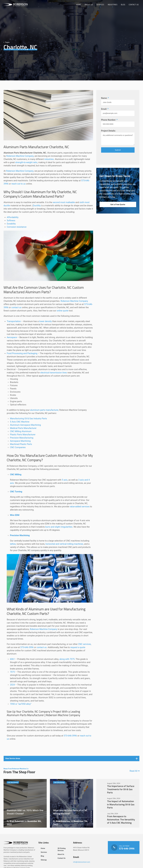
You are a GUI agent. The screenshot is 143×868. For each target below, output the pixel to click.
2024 (12, 685)
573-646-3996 (27, 647)
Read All (135, 771)
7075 (12, 672)
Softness (11, 220)
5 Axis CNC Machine (20, 422)
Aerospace (12, 337)
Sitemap (44, 860)
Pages (7, 42)
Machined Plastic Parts (21, 444)
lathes (13, 544)
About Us (88, 5)
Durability (11, 224)
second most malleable (64, 202)
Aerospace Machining (20, 441)
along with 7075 (67, 659)
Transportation (14, 321)
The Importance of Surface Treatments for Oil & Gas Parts (118, 788)
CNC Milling (16, 474)
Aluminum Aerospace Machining (25, 425)
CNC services (84, 644)
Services (100, 5)
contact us (16, 307)
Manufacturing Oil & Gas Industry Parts (28, 419)
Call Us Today (124, 847)
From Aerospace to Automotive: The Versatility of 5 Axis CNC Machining (118, 818)
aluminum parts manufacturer (44, 410)
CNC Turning (16, 492)
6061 (12, 659)
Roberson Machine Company (20, 156)
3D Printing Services (62, 849)
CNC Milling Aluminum (21, 431)
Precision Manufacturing (22, 438)
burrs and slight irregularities (59, 527)
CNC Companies (18, 447)
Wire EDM (15, 515)
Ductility (37, 206)
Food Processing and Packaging (22, 353)
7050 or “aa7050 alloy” (21, 704)
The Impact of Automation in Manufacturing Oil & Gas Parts (118, 803)
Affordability (13, 217)
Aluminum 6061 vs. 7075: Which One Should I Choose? (25, 803)
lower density (45, 321)
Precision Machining (20, 535)
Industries (112, 5)
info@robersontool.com (82, 862)
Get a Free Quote (118, 204)
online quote (63, 311)
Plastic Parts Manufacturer (23, 435)
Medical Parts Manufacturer (23, 428)
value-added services (80, 507)
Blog (123, 5)
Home (78, 5)
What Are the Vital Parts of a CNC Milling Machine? (71, 803)
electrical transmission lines (54, 373)
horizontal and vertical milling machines (64, 544)
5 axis (65, 480)
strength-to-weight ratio (26, 162)
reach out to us (19, 184)
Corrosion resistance (17, 227)
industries (49, 159)
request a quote (78, 647)
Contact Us (133, 5)
